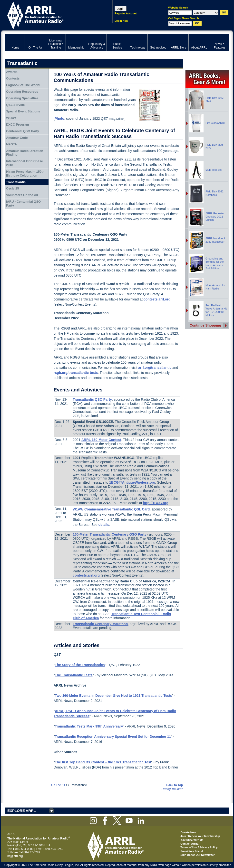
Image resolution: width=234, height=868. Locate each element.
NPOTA (12, 144)
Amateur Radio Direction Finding (25, 153)
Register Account (126, 13)
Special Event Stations (23, 111)
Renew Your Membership (204, 836)
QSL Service (15, 105)
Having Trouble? (172, 789)
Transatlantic (16, 182)
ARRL (52, 15)
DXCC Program (18, 125)
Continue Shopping (205, 325)
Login (121, 9)
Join (183, 836)
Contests (13, 78)
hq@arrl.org (15, 856)
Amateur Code (17, 138)
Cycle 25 (13, 188)
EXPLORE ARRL (22, 811)
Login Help (122, 21)
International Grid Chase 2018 (24, 163)
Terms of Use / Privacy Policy (199, 847)
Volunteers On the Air (22, 195)
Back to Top (175, 785)
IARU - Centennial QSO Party (23, 204)
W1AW (11, 118)
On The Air (58, 785)
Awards (12, 72)
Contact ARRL (189, 844)
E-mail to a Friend (192, 851)
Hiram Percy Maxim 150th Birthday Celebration (25, 174)
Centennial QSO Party (23, 131)
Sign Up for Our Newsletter (198, 855)
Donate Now (188, 832)
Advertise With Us (192, 840)
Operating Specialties (22, 98)
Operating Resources (22, 92)
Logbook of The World (23, 85)
